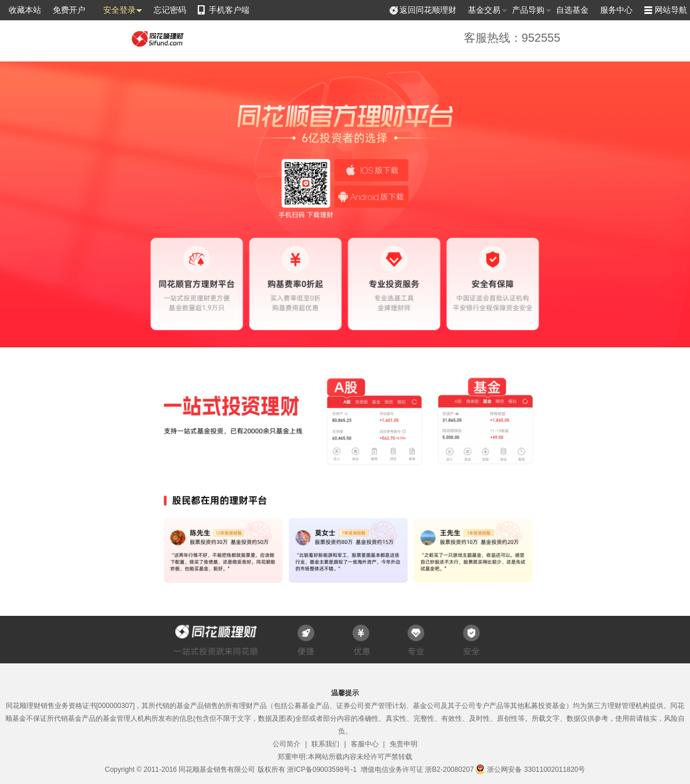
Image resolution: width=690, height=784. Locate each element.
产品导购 (528, 10)
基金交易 (484, 10)
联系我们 (325, 744)
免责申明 (404, 744)
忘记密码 (170, 10)
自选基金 (572, 10)
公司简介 (286, 744)
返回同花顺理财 (428, 10)
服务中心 (616, 10)
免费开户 (69, 10)
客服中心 (365, 744)
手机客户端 (229, 10)
